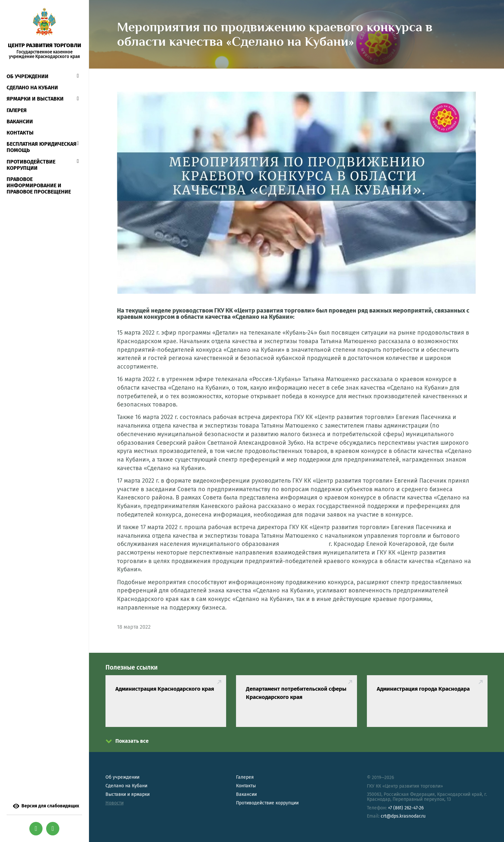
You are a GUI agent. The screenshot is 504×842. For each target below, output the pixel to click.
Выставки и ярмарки (128, 794)
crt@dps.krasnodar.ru (403, 816)
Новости (115, 803)
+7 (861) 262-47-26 (406, 808)
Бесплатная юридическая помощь (42, 147)
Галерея (17, 110)
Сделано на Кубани (126, 786)
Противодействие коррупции (31, 165)
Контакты (20, 133)
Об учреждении (28, 76)
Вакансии (20, 121)
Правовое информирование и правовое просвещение (39, 185)
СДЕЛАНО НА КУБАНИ (32, 88)
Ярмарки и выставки (35, 99)
